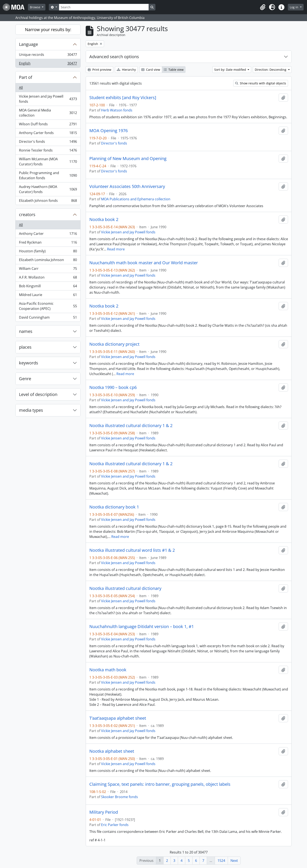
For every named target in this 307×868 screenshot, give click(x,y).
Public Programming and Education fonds (48, 175)
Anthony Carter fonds (48, 134)
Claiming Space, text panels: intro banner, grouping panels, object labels (160, 784)
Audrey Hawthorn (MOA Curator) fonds (48, 189)
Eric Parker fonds (115, 825)
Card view (151, 70)
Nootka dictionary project (114, 344)
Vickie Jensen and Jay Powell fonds (48, 99)
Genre (25, 379)
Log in (294, 7)
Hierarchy (126, 70)
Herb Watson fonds (117, 110)
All (21, 88)
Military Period (104, 812)
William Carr (48, 269)
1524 (221, 861)
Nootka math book (108, 670)
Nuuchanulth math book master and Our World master (144, 263)
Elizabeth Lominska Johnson (48, 261)
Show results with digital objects (261, 83)
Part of (26, 77)
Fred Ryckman (48, 243)
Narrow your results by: (48, 30)
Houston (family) (48, 252)
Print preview (99, 70)
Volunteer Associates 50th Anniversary (127, 186)
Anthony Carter (48, 235)
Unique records (48, 56)
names (26, 331)
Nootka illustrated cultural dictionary (125, 588)
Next (234, 861)
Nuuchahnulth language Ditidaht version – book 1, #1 (142, 627)
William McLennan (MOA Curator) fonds (48, 162)
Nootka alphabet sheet (112, 751)
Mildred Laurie (48, 296)
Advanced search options (114, 57)
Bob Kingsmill (48, 287)
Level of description (38, 394)
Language (28, 44)
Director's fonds (48, 142)
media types (31, 410)
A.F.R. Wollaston (48, 278)
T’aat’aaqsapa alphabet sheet (118, 718)
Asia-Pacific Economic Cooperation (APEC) (48, 306)
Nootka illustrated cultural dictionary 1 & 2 (131, 426)
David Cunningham (48, 318)
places (25, 347)
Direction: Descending (271, 70)
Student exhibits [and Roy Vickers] (123, 98)
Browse (35, 7)
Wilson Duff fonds (48, 125)
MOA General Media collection (48, 113)
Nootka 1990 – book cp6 (113, 387)
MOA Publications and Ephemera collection (136, 199)
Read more (116, 249)
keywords (29, 363)
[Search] (104, 7)
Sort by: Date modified (231, 70)
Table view (174, 70)
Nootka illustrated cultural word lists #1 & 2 (132, 550)
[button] (263, 7)
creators (27, 214)
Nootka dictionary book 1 (114, 507)
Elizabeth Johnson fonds (48, 201)
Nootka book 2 (104, 220)
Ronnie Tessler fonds (48, 151)
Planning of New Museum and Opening (128, 159)
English (48, 64)
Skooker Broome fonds (119, 797)
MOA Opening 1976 (109, 131)
